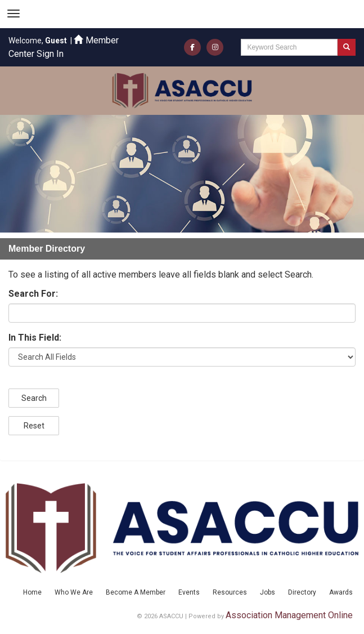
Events (189, 592)
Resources (230, 592)
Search (34, 398)
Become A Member (136, 592)
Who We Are (74, 592)
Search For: (33, 294)
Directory (302, 592)
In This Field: (35, 338)
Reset (34, 426)
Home (32, 592)
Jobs (268, 592)
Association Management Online (289, 615)
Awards (341, 592)
